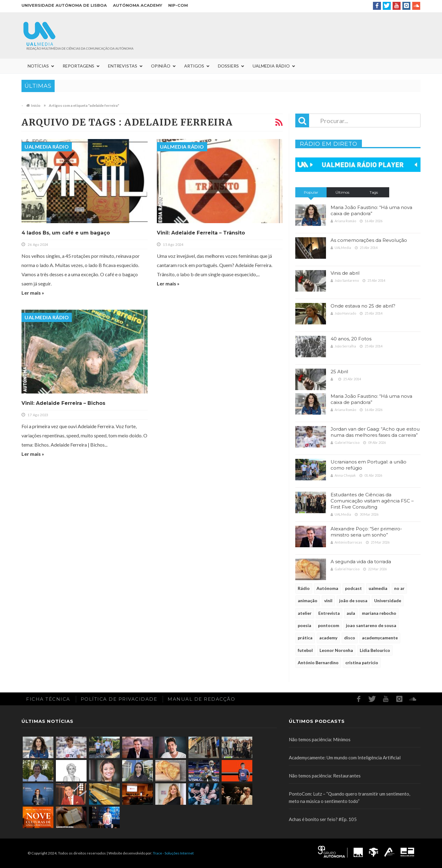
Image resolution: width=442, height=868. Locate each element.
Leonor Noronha (336, 650)
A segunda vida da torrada (361, 562)
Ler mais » (33, 293)
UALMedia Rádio (47, 147)
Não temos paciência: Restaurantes (325, 776)
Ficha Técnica (48, 699)
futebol (305, 650)
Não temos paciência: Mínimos (320, 739)
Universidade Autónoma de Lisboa (64, 5)
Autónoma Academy (138, 5)
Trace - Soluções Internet (173, 853)
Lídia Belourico (375, 650)
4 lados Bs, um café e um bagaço (66, 233)
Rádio (304, 588)
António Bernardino (318, 663)
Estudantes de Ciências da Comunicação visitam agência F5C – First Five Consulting (372, 501)
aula (351, 613)
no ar (399, 588)
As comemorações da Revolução (369, 240)
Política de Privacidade (119, 699)
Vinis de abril (345, 273)
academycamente (380, 638)
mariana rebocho (379, 613)
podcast (353, 588)
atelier (305, 613)
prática (305, 638)
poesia (304, 625)
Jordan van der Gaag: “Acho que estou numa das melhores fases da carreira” (375, 432)
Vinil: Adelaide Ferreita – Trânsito (201, 233)
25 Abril (339, 372)
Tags (374, 192)
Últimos (342, 192)
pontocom (329, 625)
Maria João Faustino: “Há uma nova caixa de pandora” (371, 210)
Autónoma (327, 588)
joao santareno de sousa (371, 625)
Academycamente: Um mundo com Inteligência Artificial (345, 758)
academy (328, 638)
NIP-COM (178, 5)
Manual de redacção (201, 699)
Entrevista (329, 613)
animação (308, 601)
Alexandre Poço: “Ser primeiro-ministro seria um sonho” (366, 532)
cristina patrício (362, 663)
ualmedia (378, 588)
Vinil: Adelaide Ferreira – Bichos (63, 403)
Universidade (388, 601)
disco (350, 638)
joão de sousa (353, 601)
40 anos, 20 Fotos (351, 339)
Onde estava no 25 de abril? (363, 306)
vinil (328, 601)
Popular (311, 192)
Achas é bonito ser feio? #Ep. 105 (323, 819)
